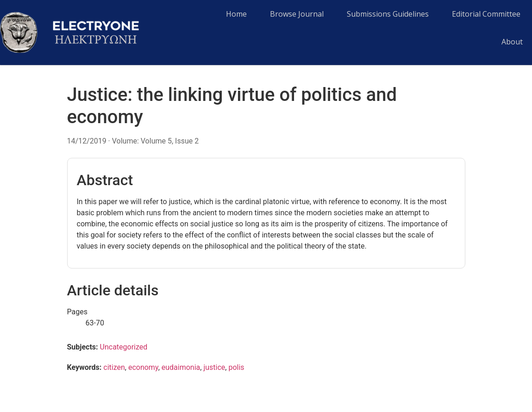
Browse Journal (297, 14)
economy (143, 367)
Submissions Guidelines (388, 14)
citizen (114, 367)
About (512, 42)
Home (236, 14)
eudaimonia (181, 367)
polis (236, 367)
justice (214, 367)
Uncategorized (124, 347)
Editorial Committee (486, 14)
